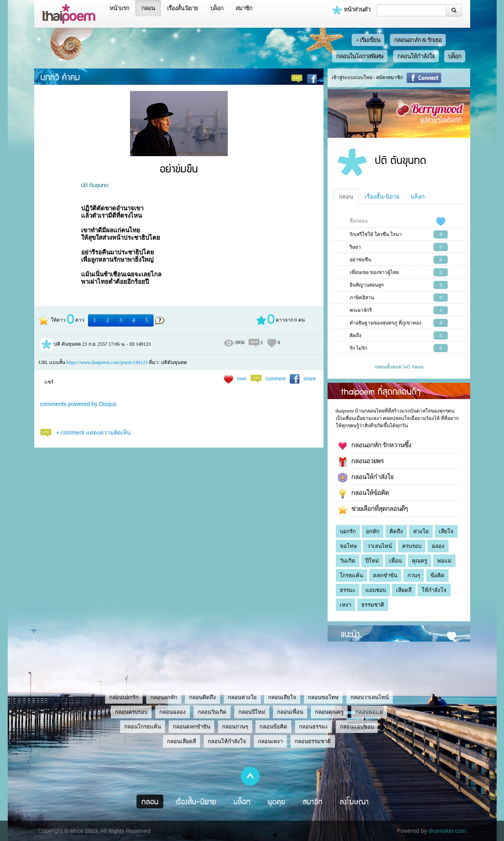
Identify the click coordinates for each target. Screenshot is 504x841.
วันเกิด (348, 561)
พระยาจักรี (361, 310)
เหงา (346, 605)
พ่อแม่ (444, 561)
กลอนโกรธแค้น (143, 727)
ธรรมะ (348, 590)
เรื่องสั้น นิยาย (183, 8)
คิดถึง (355, 336)
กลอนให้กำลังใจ (416, 56)
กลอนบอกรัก (124, 697)
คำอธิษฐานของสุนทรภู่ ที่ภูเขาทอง (385, 323)
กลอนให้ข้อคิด (363, 494)
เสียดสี (404, 590)
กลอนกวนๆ (235, 727)
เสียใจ (446, 531)
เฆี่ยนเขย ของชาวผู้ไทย (374, 272)
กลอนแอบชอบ (357, 727)
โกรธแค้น (351, 575)
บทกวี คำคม (60, 77)
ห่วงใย (421, 531)
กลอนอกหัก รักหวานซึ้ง (374, 446)
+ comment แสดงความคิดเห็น (93, 433)
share (310, 379)
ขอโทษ (348, 546)
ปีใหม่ (372, 561)
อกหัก (373, 531)
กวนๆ (414, 575)
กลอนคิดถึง (202, 697)
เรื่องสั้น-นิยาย (382, 196)
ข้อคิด (437, 575)
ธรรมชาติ (373, 605)
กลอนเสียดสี (182, 741)
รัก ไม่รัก (358, 348)
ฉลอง (438, 546)
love (242, 379)
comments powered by (79, 404)
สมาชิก (244, 8)
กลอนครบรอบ (131, 712)
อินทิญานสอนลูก (367, 285)
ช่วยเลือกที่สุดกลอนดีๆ (373, 510)
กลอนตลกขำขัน (191, 727)
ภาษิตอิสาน (362, 298)
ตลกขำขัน (385, 575)
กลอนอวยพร (361, 462)
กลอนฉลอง (173, 712)
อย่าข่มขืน (360, 260)
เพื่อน (395, 561)
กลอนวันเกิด (212, 712)
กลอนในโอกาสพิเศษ (360, 56)
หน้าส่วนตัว (351, 10)
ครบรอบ (412, 546)
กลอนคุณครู (329, 712)
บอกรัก (348, 531)
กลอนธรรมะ (314, 727)
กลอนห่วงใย (242, 697)
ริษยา (355, 247)
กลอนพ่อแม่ (369, 712)
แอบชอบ (376, 590)
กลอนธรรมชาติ (313, 741)
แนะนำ (350, 634)
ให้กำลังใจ (434, 590)
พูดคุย (276, 801)
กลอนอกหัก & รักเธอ (418, 40)
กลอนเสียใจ (282, 697)
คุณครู (419, 561)
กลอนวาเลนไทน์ (370, 697)
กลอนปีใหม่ (252, 712)
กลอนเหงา (270, 741)
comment (276, 379)
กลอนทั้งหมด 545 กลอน (399, 367)
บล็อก (217, 8)
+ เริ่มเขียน (368, 40)
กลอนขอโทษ (323, 697)
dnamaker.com (447, 831)
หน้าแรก (119, 8)
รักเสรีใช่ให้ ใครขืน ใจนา (376, 234)
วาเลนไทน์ (380, 546)
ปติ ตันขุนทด (95, 185)
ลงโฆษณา (354, 801)
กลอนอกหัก (164, 697)
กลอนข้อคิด (273, 727)
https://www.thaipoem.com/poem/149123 (107, 362)
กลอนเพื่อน (290, 712)
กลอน (148, 8)
